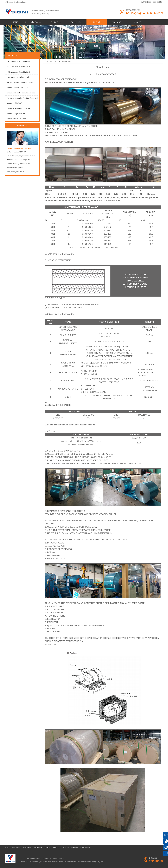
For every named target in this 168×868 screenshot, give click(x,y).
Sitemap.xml (86, 847)
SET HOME (157, 2)
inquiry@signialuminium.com (24, 156)
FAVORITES (146, 2)
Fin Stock (68, 61)
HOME (61, 61)
